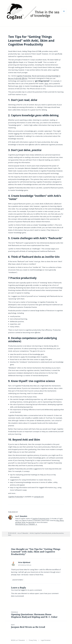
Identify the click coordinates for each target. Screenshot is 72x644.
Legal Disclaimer (46, 640)
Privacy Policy (33, 640)
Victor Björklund (24, 562)
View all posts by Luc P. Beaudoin (25, 524)
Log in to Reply (18, 580)
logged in (24, 590)
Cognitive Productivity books (41, 519)
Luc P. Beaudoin (24, 533)
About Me (31, 522)
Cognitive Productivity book (43, 533)
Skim (46, 84)
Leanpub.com (39, 497)
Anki (20, 86)
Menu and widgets (64, 14)
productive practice (58, 533)
